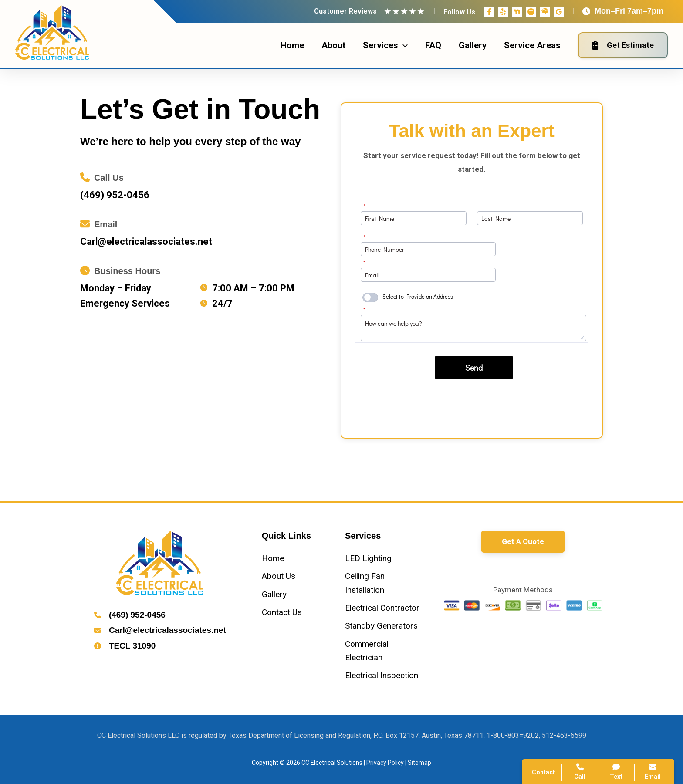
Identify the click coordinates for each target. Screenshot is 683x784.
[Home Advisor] (545, 12)
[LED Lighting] (368, 558)
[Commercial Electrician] (383, 651)
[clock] (204, 287)
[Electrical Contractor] (382, 608)
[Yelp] (503, 12)
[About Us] (279, 576)
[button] (523, 542)
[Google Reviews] (559, 12)
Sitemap (419, 763)
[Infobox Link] (203, 185)
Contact (543, 772)
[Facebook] (489, 12)
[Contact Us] (282, 612)
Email (653, 772)
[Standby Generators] (381, 626)
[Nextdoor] (517, 12)
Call (580, 772)
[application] (403, 45)
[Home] (273, 558)
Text (617, 772)
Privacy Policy (385, 763)
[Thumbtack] (531, 12)
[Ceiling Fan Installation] (383, 583)
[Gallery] (274, 594)
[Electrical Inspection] (382, 675)
